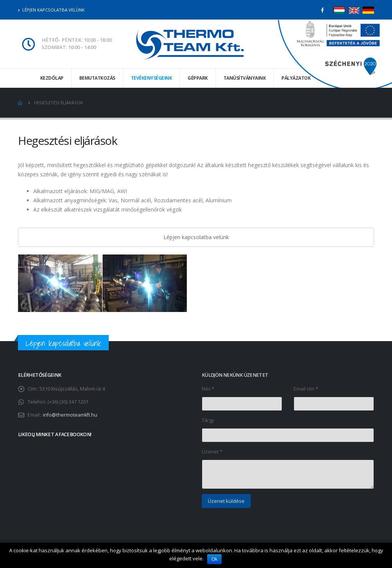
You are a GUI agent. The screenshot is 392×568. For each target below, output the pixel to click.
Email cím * (306, 389)
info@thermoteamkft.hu (70, 415)
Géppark (198, 78)
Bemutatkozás (97, 78)
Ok (215, 559)
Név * (208, 389)
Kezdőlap (52, 78)
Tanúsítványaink (245, 78)
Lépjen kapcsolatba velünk (51, 10)
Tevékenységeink (152, 78)
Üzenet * (212, 452)
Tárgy (208, 420)
